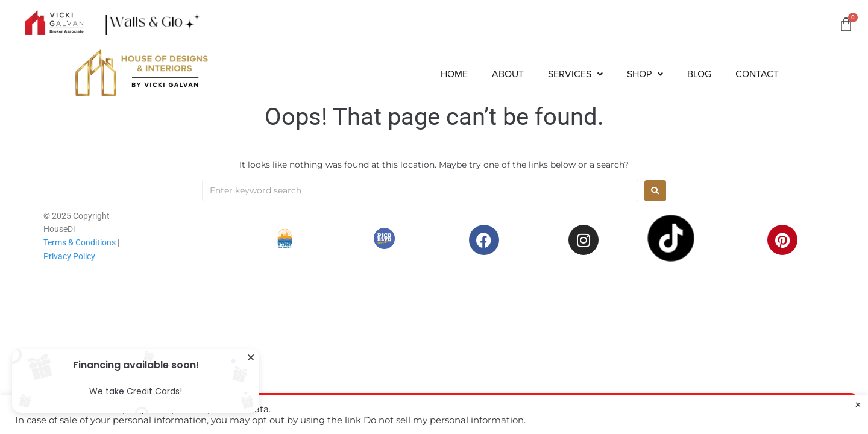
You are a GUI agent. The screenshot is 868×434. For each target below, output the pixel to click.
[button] (575, 74)
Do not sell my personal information (444, 420)
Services (575, 74)
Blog (699, 74)
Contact (757, 74)
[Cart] (846, 24)
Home (454, 74)
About (508, 74)
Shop (645, 74)
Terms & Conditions (80, 242)
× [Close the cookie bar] (858, 405)
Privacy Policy (69, 256)
